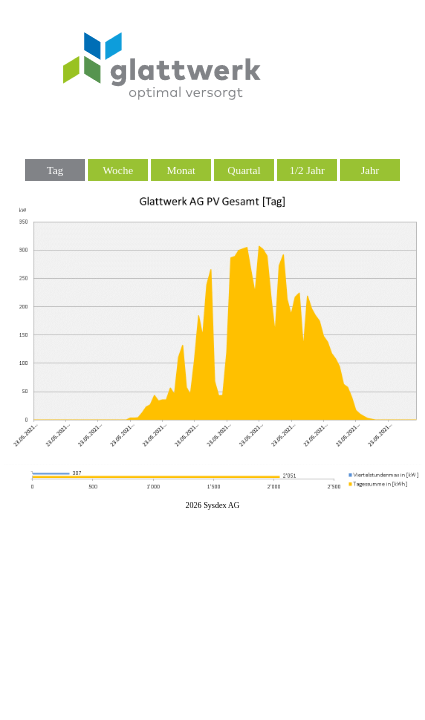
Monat (181, 170)
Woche (118, 170)
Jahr (370, 170)
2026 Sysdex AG (212, 505)
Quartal (244, 170)
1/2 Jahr (306, 170)
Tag (55, 170)
